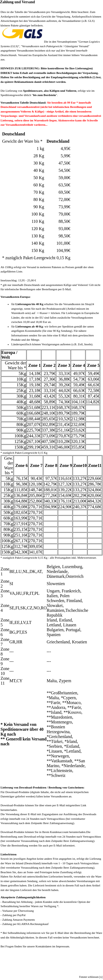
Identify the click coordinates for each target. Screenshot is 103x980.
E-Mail (63, 335)
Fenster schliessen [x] (91, 977)
